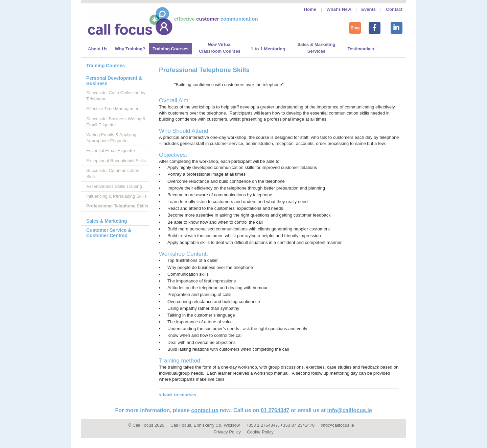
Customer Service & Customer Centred (109, 233)
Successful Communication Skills (113, 173)
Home (310, 9)
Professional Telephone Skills (117, 206)
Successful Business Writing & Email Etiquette (116, 122)
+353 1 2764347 (262, 425)
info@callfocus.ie (350, 410)
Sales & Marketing (107, 221)
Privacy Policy (227, 432)
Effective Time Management (113, 109)
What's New (339, 9)
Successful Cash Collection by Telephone (116, 96)
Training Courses (106, 66)
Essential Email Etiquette (111, 151)
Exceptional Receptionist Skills (116, 161)
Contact (394, 9)
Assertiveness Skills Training (114, 186)
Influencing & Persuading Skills (117, 196)
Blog (355, 28)
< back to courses (178, 395)
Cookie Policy (260, 432)
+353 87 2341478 (298, 425)
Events (368, 9)
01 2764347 (275, 410)
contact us (205, 410)
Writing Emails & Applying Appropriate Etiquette (111, 138)
